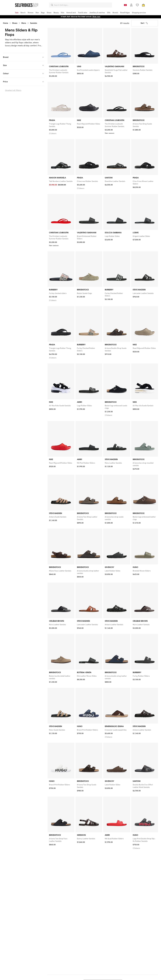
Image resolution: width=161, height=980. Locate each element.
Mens (24, 23)
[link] (61, 71)
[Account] (131, 5)
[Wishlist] (137, 5)
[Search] (52, 5)
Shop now (96, 17)
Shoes (15, 23)
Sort (145, 23)
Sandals (34, 23)
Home (6, 23)
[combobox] (83, 5)
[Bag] (143, 5)
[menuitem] (17, 13)
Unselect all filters (13, 90)
